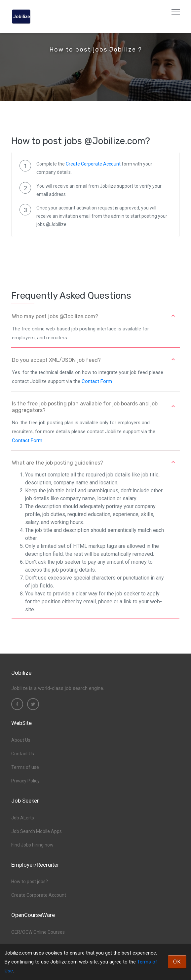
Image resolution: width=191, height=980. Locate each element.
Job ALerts (23, 818)
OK (177, 962)
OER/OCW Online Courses (38, 932)
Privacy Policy (25, 781)
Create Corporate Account (93, 164)
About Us (21, 740)
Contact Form (97, 381)
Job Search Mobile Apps (37, 831)
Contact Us (23, 754)
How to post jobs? (30, 882)
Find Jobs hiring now (32, 845)
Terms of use (25, 767)
